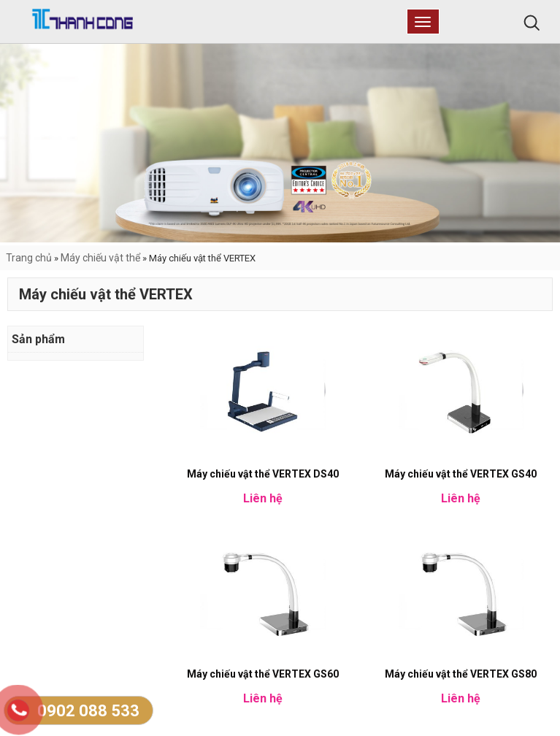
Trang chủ (29, 258)
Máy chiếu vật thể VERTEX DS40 (263, 474)
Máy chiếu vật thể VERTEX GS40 (461, 474)
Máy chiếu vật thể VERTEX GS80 (461, 674)
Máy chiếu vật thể (100, 258)
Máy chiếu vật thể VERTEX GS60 (263, 674)
